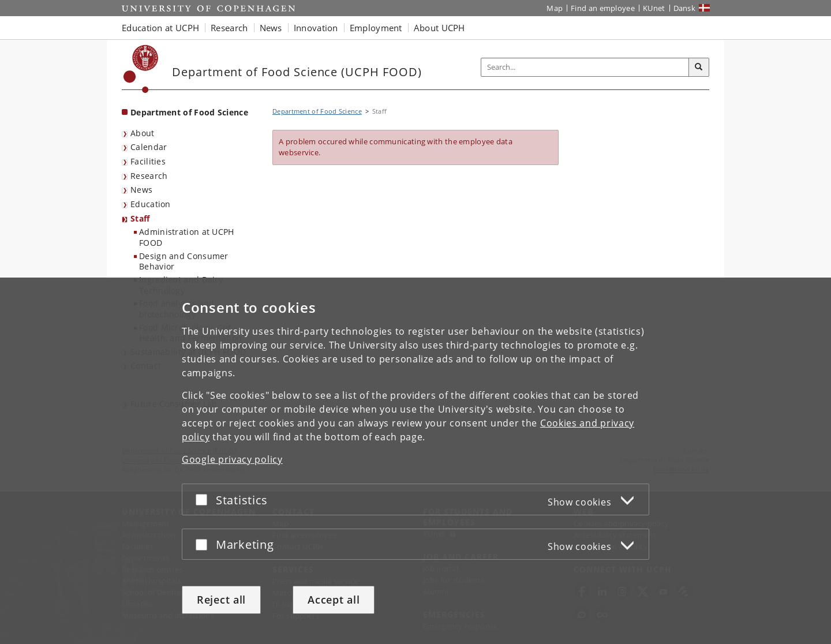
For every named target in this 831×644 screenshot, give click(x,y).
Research (149, 176)
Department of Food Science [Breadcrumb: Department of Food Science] (317, 111)
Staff (140, 218)
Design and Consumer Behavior (184, 261)
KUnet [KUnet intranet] (654, 8)
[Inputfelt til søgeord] (585, 67)
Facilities (148, 161)
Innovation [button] (316, 28)
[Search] (699, 68)
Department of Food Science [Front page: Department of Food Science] (189, 112)
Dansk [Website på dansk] (685, 8)
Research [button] (229, 28)
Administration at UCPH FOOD (187, 237)
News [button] (271, 28)
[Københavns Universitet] (141, 69)
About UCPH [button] (439, 28)
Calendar (149, 147)
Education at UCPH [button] (160, 28)
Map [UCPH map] (555, 8)
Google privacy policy (232, 459)
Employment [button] (376, 28)
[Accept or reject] (204, 499)
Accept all (334, 600)
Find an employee (603, 8)
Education (151, 204)
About (143, 133)
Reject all (221, 600)
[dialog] (415, 461)
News (141, 190)
